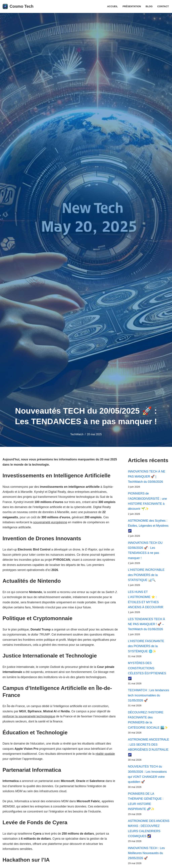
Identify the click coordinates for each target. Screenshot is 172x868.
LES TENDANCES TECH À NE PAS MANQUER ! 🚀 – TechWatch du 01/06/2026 (146, 625)
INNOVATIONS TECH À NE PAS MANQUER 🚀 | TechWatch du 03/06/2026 (147, 477)
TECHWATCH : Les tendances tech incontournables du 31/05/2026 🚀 (149, 697)
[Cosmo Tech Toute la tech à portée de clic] (18, 6)
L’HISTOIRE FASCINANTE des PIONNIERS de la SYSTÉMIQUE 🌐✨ (146, 647)
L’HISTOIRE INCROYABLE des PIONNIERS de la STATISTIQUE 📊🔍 (146, 576)
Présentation (132, 6)
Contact (163, 6)
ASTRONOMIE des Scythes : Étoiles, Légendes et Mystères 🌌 (148, 526)
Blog (149, 6)
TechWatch (77, 434)
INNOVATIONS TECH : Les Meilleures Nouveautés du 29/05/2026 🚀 (146, 856)
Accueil (112, 6)
